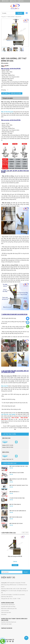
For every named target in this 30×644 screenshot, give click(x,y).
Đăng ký (21, 1)
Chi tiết (15, 565)
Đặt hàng (5, 93)
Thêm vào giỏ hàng (16, 93)
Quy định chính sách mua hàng (8, 607)
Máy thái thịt (18, 17)
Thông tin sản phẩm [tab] (8, 98)
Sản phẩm (6, 1)
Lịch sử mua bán (5, 611)
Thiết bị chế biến (11, 17)
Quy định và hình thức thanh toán (9, 622)
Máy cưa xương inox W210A (15, 556)
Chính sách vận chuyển (6, 624)
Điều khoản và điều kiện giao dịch (9, 609)
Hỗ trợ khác (4, 614)
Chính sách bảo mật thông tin (8, 605)
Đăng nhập (13, 1)
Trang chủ (3, 17)
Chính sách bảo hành (6, 613)
